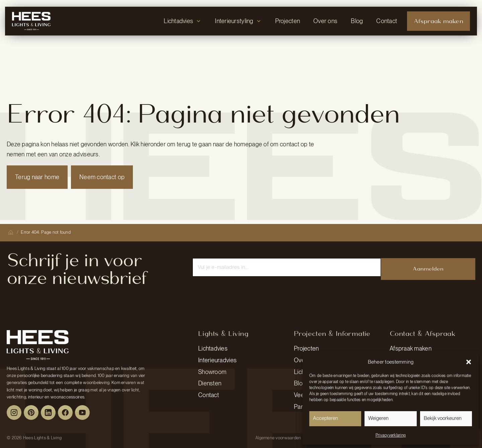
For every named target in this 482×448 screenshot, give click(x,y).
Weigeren (378, 418)
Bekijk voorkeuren (443, 418)
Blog (300, 383)
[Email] (287, 267)
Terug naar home (37, 177)
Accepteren (326, 418)
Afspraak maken (411, 348)
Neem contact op (102, 177)
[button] (469, 362)
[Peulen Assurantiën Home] (38, 345)
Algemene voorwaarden (278, 438)
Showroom (212, 372)
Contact (209, 395)
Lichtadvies (213, 348)
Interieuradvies (217, 360)
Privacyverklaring (391, 435)
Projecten (306, 348)
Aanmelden (428, 269)
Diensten (210, 383)
